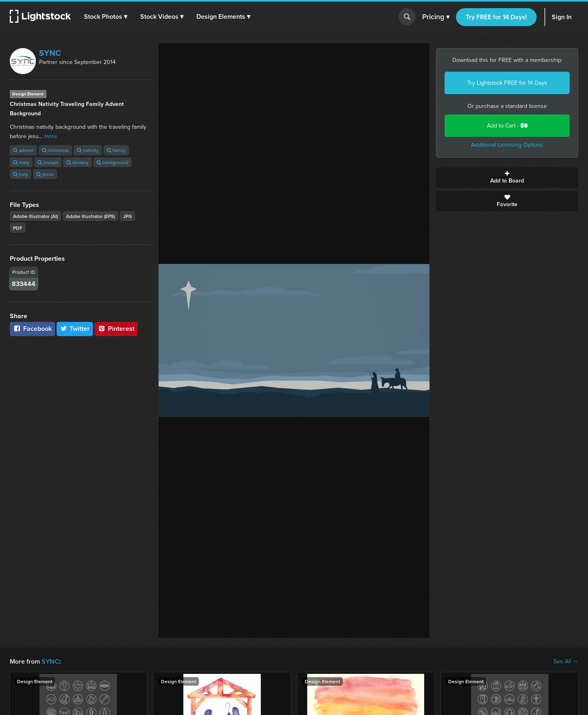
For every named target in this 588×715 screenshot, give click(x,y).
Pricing (436, 17)
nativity (88, 150)
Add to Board (507, 178)
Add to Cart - (507, 126)
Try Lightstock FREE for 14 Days (507, 83)
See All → (566, 662)
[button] (106, 17)
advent (23, 150)
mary (21, 162)
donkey (77, 162)
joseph (48, 162)
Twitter (75, 329)
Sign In (562, 17)
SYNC (50, 53)
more (51, 136)
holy (21, 174)
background (112, 162)
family (116, 150)
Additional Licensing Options (507, 145)
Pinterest (116, 329)
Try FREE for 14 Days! (496, 17)
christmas (55, 150)
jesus (45, 174)
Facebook (32, 329)
